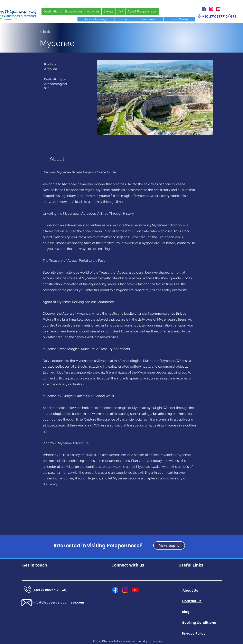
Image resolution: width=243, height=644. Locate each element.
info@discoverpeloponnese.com (58, 602)
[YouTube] (218, 9)
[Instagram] (211, 9)
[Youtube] (135, 590)
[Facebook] (204, 9)
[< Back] (53, 32)
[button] (155, 98)
